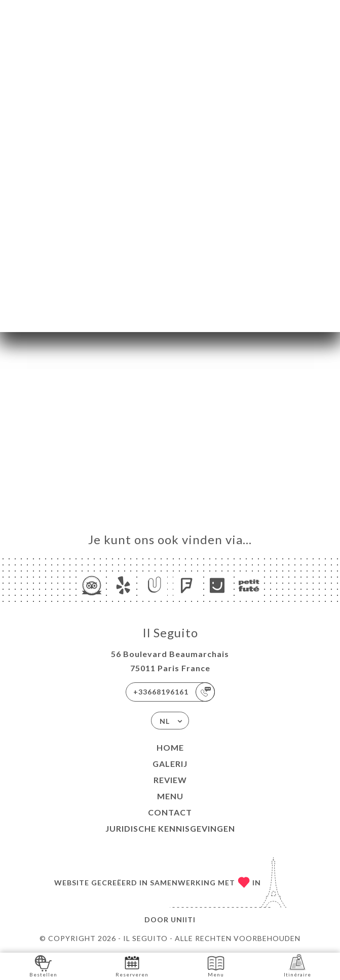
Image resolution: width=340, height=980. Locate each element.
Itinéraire (297, 966)
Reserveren (132, 966)
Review (170, 780)
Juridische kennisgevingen (170, 828)
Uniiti (183, 920)
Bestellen (43, 966)
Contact (170, 812)
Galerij (170, 764)
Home (170, 747)
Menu (170, 796)
